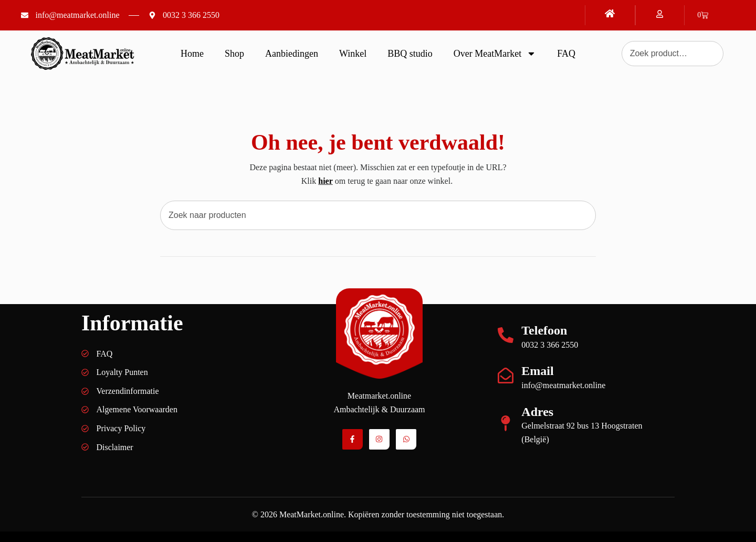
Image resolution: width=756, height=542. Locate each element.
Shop (234, 54)
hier (325, 181)
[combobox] (378, 215)
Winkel (353, 54)
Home (192, 54)
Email (537, 371)
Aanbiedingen (292, 54)
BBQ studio (410, 54)
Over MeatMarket (495, 54)
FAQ (566, 54)
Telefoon (544, 330)
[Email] (506, 376)
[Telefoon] (506, 335)
